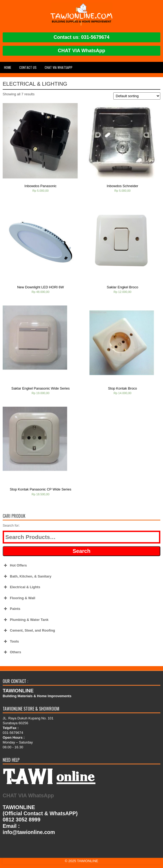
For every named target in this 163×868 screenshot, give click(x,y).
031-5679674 (95, 37)
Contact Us (28, 67)
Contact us (66, 37)
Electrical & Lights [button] (21, 587)
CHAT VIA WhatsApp (82, 51)
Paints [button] (11, 609)
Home (8, 67)
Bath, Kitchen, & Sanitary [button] (27, 576)
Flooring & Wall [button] (19, 598)
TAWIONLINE (88, 861)
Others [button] (12, 652)
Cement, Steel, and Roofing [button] (29, 631)
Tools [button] (11, 641)
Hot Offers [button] (15, 565)
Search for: (11, 525)
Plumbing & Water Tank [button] (26, 620)
